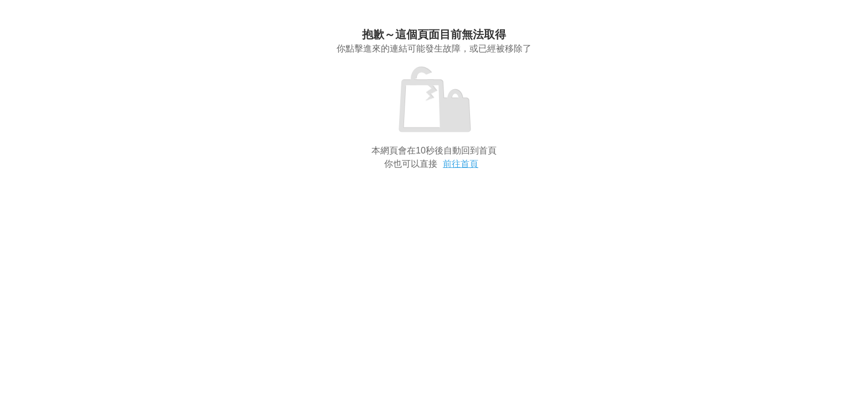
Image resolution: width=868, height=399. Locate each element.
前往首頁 (461, 164)
